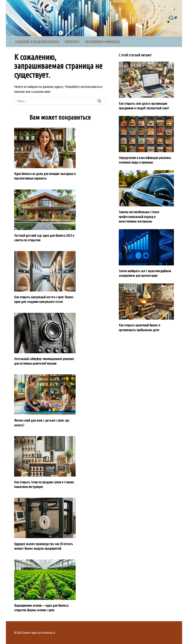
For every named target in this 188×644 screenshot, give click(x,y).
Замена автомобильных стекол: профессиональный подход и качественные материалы (139, 217)
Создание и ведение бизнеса (37, 42)
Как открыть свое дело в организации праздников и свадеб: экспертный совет (144, 106)
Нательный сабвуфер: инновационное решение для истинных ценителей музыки (44, 361)
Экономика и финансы (102, 42)
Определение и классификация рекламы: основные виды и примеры (145, 160)
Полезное (72, 42)
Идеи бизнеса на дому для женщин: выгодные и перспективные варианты (45, 176)
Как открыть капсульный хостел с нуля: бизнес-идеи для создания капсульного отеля (44, 299)
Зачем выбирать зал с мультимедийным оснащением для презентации (145, 273)
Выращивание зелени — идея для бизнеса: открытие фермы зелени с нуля (41, 608)
